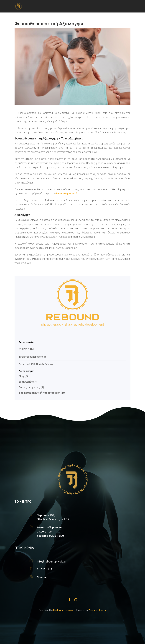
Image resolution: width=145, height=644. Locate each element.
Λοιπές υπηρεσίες (29, 387)
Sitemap (42, 577)
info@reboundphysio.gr (52, 561)
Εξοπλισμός (26, 382)
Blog (21, 376)
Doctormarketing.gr (63, 610)
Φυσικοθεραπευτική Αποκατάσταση (39, 393)
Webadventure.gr (97, 610)
